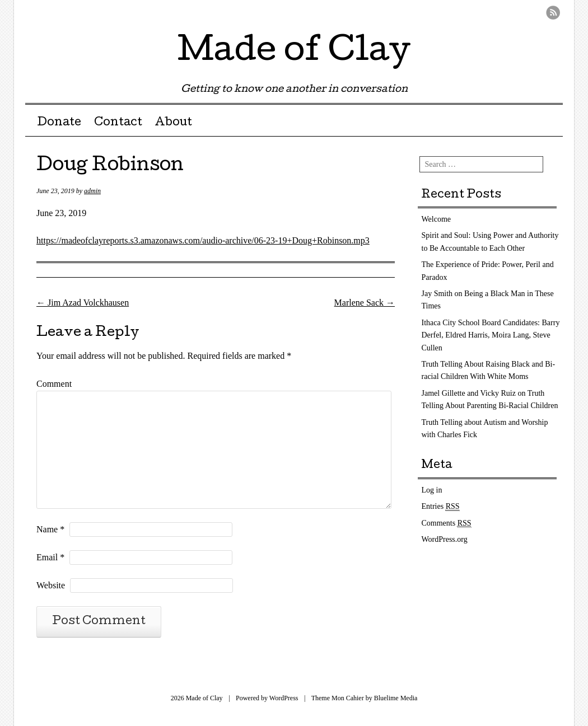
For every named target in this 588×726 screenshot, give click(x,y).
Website (51, 585)
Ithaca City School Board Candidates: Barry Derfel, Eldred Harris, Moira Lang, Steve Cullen (491, 335)
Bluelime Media (396, 698)
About (173, 123)
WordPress (284, 698)
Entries (441, 507)
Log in (432, 490)
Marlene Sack (365, 303)
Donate (59, 123)
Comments (447, 523)
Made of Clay (294, 53)
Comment (54, 384)
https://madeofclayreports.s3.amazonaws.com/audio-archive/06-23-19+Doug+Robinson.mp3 (203, 240)
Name (50, 529)
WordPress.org (445, 539)
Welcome (437, 219)
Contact (118, 123)
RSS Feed (553, 13)
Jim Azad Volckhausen (83, 303)
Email (50, 557)
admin (92, 191)
